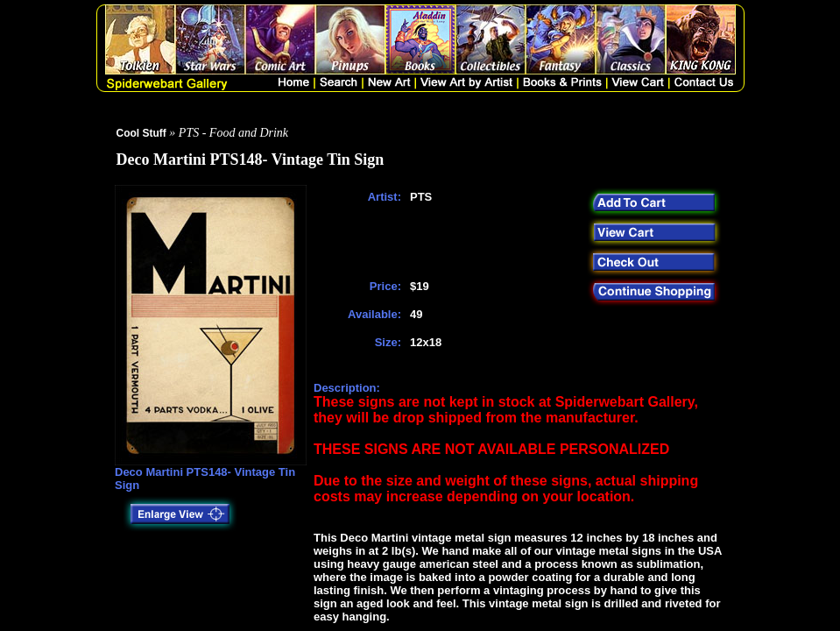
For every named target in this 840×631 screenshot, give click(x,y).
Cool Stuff (141, 133)
